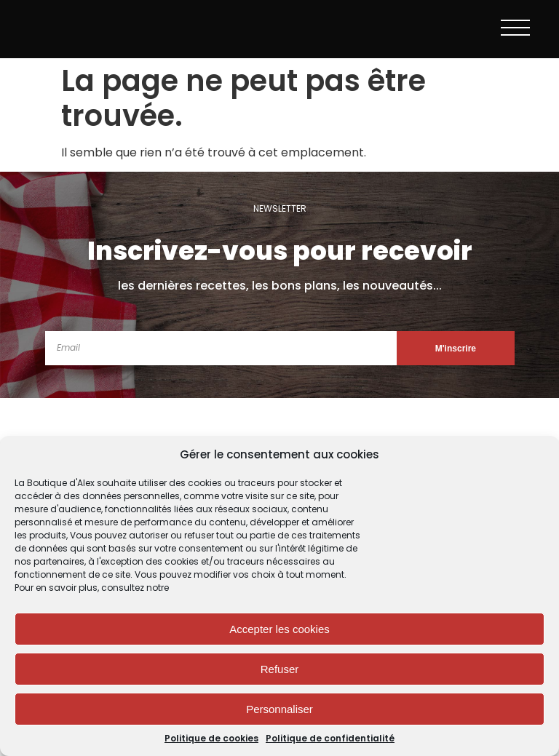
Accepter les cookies (279, 629)
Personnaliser (279, 709)
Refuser (280, 669)
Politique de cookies (211, 739)
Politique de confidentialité (330, 739)
